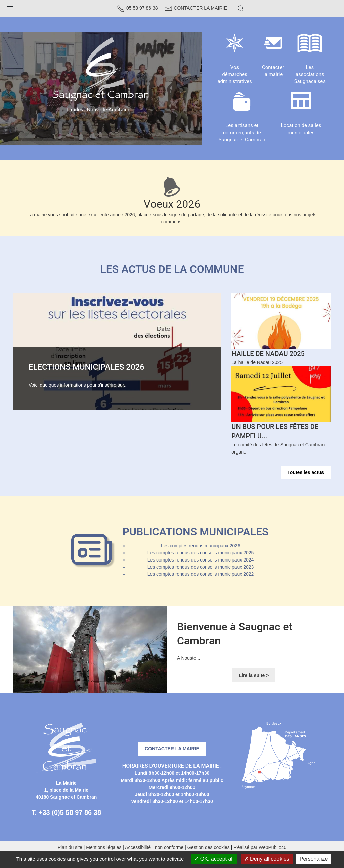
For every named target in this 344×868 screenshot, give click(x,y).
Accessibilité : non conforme (154, 847)
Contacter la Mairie (196, 8)
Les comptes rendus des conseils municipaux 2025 (201, 553)
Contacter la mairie (172, 749)
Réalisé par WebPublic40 (260, 847)
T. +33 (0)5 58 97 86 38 (66, 812)
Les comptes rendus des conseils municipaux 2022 (201, 574)
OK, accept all (214, 859)
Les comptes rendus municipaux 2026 (201, 546)
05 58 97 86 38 (137, 8)
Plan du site (70, 847)
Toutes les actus (306, 472)
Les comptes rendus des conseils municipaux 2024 (201, 560)
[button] (10, 7)
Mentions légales (104, 847)
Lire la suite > (254, 675)
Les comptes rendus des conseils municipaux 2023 (201, 567)
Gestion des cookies (209, 847)
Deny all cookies (267, 859)
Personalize (314, 859)
